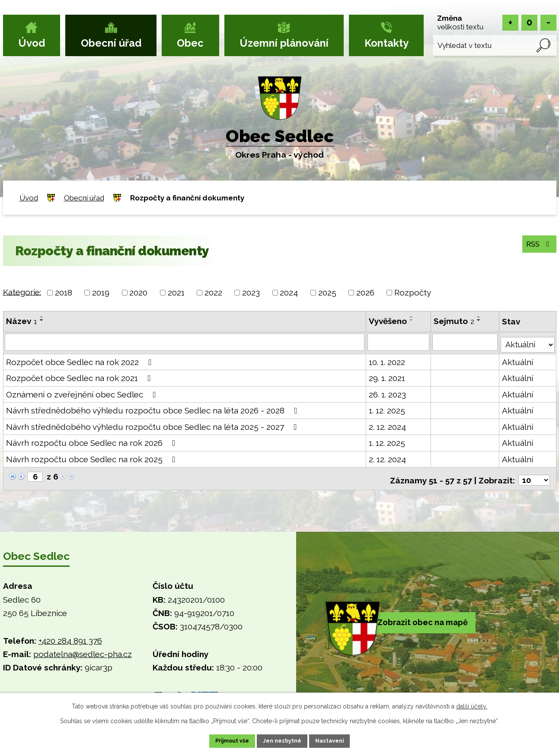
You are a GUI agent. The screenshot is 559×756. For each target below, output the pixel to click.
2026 (365, 292)
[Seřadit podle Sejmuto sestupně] (479, 320)
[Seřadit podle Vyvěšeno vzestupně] (411, 317)
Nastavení (340, 740)
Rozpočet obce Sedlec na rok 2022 (81, 360)
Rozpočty (413, 292)
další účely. (472, 705)
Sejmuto (454, 321)
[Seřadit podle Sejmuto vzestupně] (479, 317)
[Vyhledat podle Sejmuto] (465, 342)
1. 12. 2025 (386, 409)
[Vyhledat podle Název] (184, 342)
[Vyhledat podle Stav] (527, 341)
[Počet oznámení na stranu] (533, 476)
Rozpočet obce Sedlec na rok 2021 (80, 377)
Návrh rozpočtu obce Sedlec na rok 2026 (93, 442)
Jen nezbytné (283, 740)
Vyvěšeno (387, 321)
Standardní (529, 23)
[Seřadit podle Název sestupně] (42, 320)
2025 (327, 292)
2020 (138, 292)
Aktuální (517, 360)
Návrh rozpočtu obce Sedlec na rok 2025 (93, 457)
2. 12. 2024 (387, 425)
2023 (251, 292)
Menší (548, 23)
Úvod (32, 43)
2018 (64, 292)
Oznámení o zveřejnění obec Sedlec (83, 393)
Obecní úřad (111, 43)
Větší (510, 23)
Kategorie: (22, 292)
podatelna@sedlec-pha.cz (83, 650)
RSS (536, 244)
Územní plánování (284, 43)
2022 (213, 292)
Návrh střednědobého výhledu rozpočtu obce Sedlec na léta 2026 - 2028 (153, 409)
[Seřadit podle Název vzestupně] (42, 317)
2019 (101, 292)
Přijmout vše (223, 740)
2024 (289, 292)
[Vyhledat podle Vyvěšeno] (398, 342)
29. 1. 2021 (386, 377)
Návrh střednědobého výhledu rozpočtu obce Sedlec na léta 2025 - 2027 (153, 425)
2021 (176, 292)
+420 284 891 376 (70, 636)
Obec (190, 43)
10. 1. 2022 (386, 360)
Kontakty (387, 43)
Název (22, 321)
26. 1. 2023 (387, 393)
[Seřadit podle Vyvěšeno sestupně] (411, 320)
